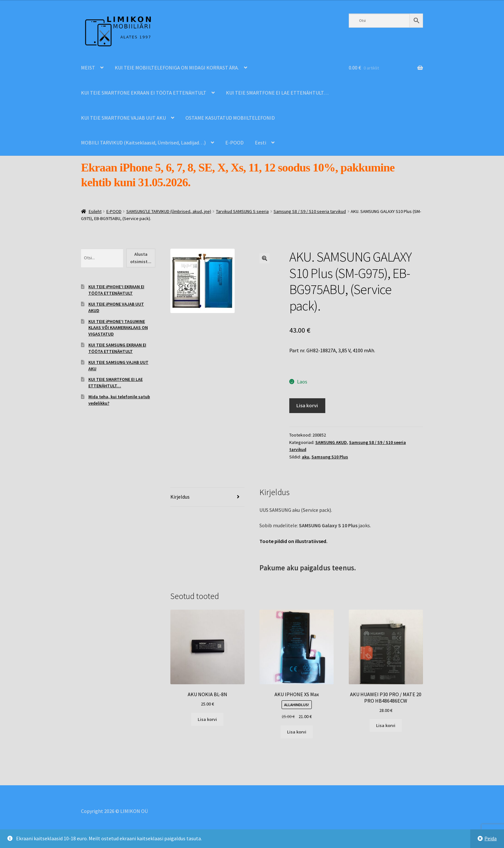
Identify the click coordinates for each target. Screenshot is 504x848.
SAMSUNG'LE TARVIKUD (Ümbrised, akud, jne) (169, 211)
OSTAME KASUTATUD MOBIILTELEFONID (230, 118)
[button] (265, 258)
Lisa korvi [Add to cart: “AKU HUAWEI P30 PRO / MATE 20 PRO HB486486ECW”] (386, 725)
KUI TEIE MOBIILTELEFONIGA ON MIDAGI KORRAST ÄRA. (177, 68)
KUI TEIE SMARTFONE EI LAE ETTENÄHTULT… (277, 93)
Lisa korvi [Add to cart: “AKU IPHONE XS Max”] (297, 732)
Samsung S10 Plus (330, 457)
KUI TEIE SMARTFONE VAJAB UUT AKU (123, 118)
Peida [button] (491, 838)
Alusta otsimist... (141, 258)
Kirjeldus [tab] (180, 497)
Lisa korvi (307, 405)
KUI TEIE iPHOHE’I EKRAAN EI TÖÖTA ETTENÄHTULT (116, 290)
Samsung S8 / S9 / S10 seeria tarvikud (310, 211)
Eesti (261, 143)
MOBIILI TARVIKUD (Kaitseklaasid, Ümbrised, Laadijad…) (143, 143)
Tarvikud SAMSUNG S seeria (242, 211)
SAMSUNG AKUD (331, 442)
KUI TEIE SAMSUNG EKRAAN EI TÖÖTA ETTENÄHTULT (117, 348)
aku (306, 457)
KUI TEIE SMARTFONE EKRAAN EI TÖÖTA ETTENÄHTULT (144, 93)
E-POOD (234, 143)
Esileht (95, 211)
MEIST (88, 68)
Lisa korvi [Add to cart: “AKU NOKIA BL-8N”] (207, 719)
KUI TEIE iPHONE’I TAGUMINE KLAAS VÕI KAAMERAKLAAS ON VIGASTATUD (118, 328)
